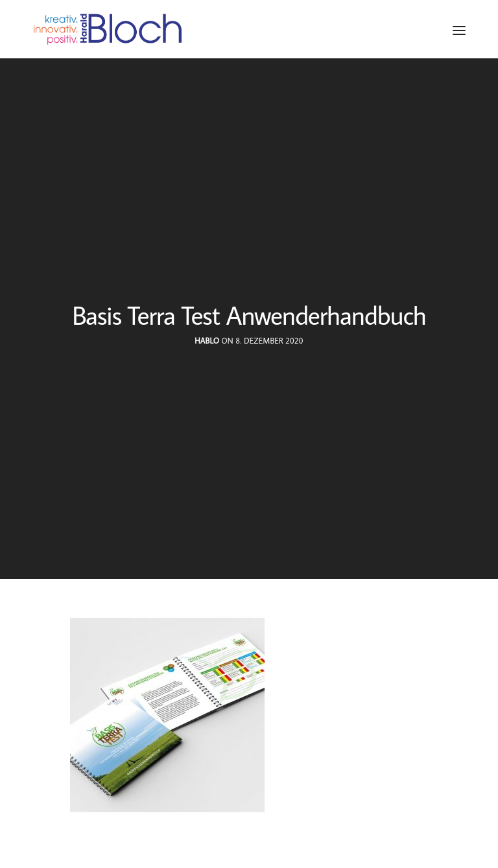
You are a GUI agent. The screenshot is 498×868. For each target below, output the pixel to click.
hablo (207, 341)
